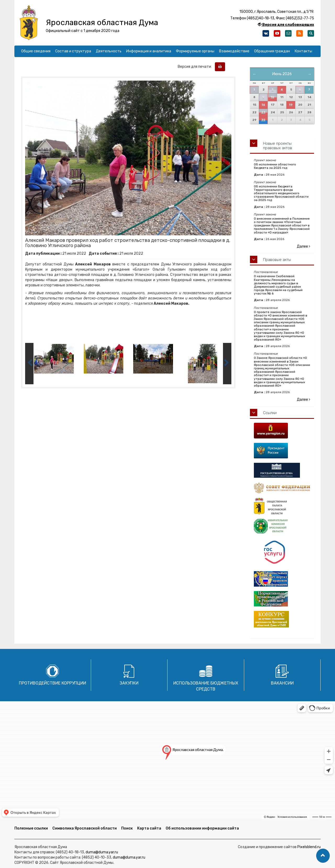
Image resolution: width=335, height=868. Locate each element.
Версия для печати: (196, 67)
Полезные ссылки (31, 828)
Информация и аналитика (149, 51)
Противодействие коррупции (52, 683)
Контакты (303, 51)
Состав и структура (73, 51)
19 (291, 105)
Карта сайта (149, 828)
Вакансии (282, 683)
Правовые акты (277, 260)
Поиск (127, 828)
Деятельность (109, 51)
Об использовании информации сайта (202, 828)
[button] (323, 856)
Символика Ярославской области (85, 828)
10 (272, 97)
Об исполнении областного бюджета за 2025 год (275, 166)
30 (263, 120)
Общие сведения (36, 51)
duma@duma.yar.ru (102, 852)
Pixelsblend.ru (309, 847)
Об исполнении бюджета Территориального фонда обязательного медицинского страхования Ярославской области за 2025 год (281, 193)
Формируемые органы (195, 51)
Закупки (129, 683)
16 (263, 105)
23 (263, 112)
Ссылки (270, 413)
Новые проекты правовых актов (278, 146)
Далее (303, 246)
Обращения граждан (272, 51)
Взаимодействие (234, 51)
